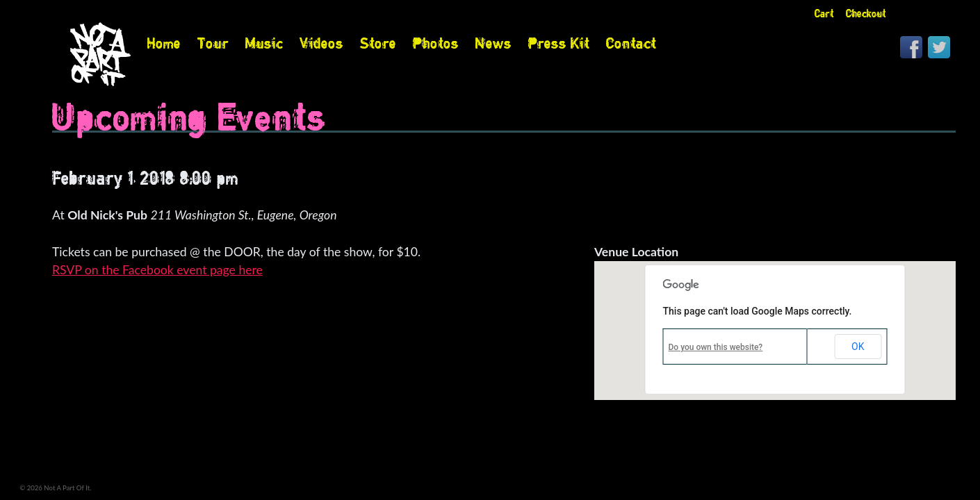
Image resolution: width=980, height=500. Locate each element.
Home (164, 43)
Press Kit (559, 43)
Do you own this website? (716, 347)
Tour (213, 43)
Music (264, 43)
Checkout (866, 14)
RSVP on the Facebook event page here (157, 270)
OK (858, 347)
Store (378, 43)
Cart (824, 14)
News (493, 43)
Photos (436, 43)
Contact (631, 43)
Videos (321, 43)
